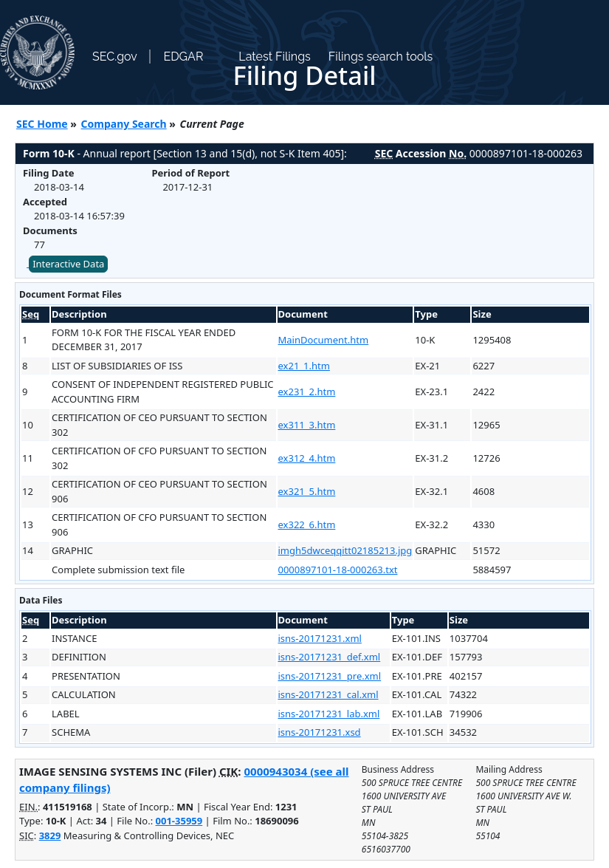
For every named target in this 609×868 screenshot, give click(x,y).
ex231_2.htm (307, 392)
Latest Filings (274, 57)
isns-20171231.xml (320, 638)
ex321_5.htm (307, 491)
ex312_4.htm (307, 458)
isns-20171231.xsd (320, 732)
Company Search (124, 124)
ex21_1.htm (304, 366)
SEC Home (42, 124)
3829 (50, 835)
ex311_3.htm (307, 425)
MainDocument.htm (324, 340)
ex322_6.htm (307, 524)
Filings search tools (381, 57)
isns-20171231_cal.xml (328, 694)
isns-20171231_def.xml (330, 657)
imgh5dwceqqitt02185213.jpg (345, 550)
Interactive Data (68, 264)
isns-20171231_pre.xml (330, 676)
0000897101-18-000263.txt (338, 570)
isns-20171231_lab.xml (329, 714)
